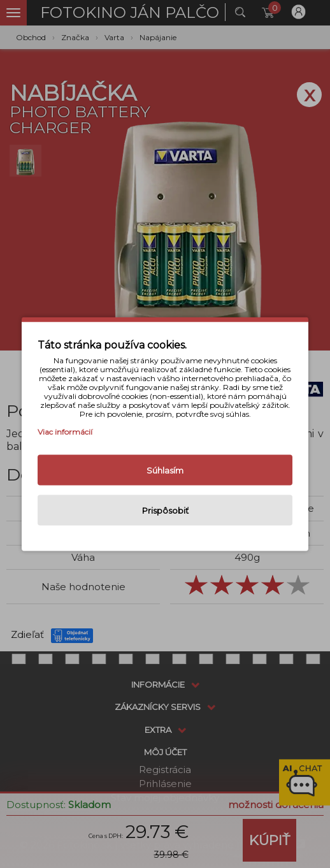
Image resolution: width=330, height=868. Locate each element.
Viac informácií (65, 432)
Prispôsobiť (165, 510)
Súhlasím (165, 470)
